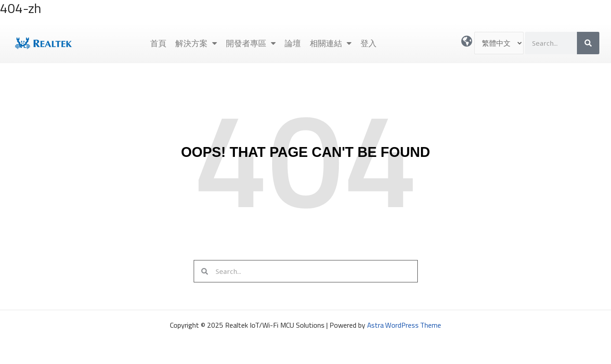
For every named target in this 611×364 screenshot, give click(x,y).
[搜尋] (588, 43)
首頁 (158, 43)
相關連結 (331, 43)
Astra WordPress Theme (404, 325)
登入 (368, 43)
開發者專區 (251, 43)
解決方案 (196, 43)
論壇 (293, 43)
